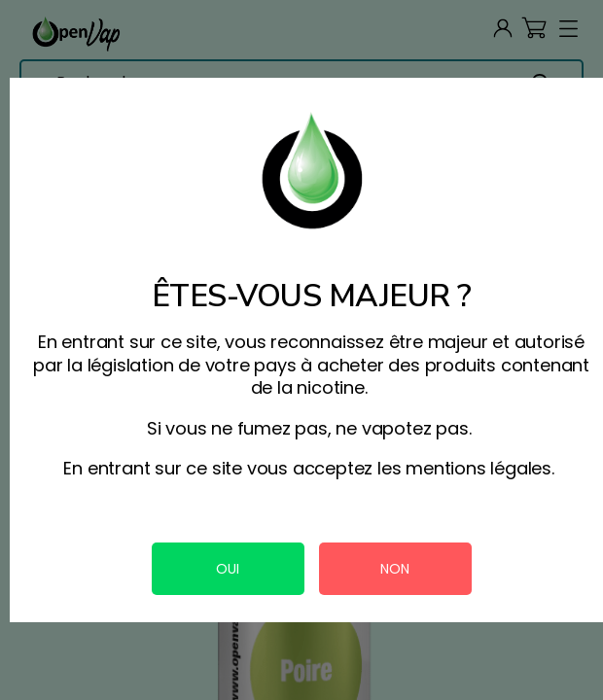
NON (395, 569)
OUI (228, 569)
